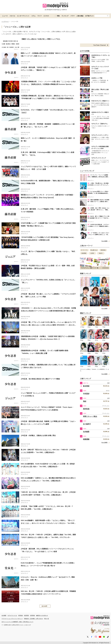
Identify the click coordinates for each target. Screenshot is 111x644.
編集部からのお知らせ (42, 615)
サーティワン (84, 250)
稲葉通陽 (84, 253)
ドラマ (72, 16)
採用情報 (32, 615)
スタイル (12, 16)
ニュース (5, 16)
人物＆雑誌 (80, 16)
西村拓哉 (103, 250)
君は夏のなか (94, 250)
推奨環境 (26, 615)
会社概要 (4, 615)
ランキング (65, 16)
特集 (58, 16)
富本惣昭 (86, 386)
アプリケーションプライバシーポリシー (12, 619)
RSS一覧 (47, 619)
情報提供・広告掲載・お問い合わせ (33, 619)
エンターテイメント (23, 16)
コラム (33, 16)
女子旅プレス (89, 16)
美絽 (85, 401)
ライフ (40, 16)
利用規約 (21, 615)
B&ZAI (101, 253)
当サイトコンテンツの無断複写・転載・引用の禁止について (17, 622)
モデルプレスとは (12, 615)
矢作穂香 (86, 432)
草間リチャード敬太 (90, 416)
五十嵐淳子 (87, 424)
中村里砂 (86, 394)
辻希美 (92, 253)
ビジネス (46, 16)
